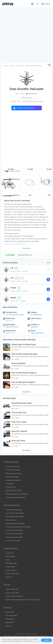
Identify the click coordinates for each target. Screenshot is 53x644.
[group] (11, 182)
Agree (46, 640)
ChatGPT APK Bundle (13, 470)
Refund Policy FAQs (12, 574)
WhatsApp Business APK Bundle (17, 494)
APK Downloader (12, 616)
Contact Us (10, 553)
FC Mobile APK (11, 520)
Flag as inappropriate (37, 333)
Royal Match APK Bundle (14, 534)
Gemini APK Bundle (12, 467)
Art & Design (10, 255)
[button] (49, 182)
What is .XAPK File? (12, 593)
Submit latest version (12, 327)
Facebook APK (11, 487)
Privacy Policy (11, 570)
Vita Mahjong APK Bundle (15, 517)
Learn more (37, 641)
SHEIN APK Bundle (12, 477)
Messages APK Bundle (14, 490)
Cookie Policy (10, 567)
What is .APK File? (12, 589)
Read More (26, 392)
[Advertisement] (26, 36)
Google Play (34, 327)
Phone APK (10, 484)
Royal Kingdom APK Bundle (15, 524)
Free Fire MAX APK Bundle (15, 513)
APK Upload (10, 619)
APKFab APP (10, 612)
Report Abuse (10, 556)
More (49, 263)
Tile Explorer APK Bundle (14, 537)
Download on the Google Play (26, 108)
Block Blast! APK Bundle (14, 510)
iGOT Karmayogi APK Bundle (16, 497)
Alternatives (10, 622)
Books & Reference (25, 255)
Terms (8, 560)
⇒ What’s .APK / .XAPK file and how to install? (26, 101)
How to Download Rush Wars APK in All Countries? (23, 600)
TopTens (9, 626)
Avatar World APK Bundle (14, 530)
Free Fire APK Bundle (13, 541)
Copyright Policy (11, 563)
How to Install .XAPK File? (15, 596)
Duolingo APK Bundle (13, 480)
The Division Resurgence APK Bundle (18, 527)
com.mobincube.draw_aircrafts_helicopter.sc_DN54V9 (23, 315)
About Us (9, 577)
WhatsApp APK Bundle (14, 473)
